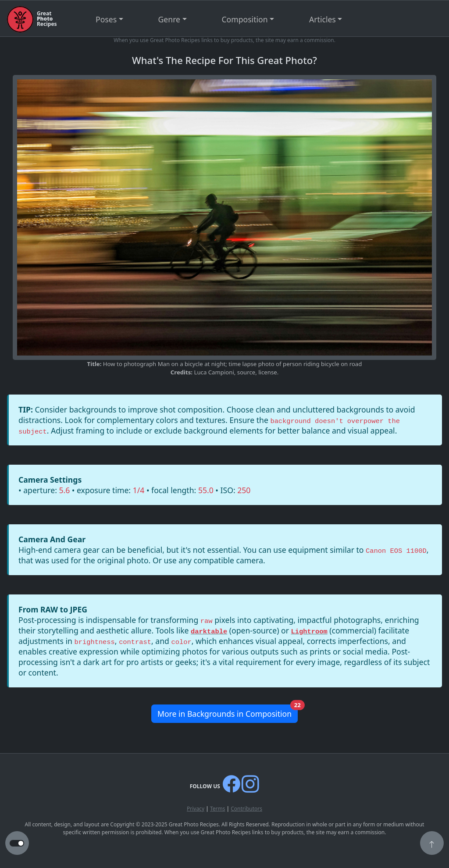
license (267, 372)
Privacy (196, 809)
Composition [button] (245, 19)
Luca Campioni (214, 372)
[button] (432, 844)
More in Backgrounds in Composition (228, 712)
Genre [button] (169, 19)
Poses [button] (106, 19)
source (246, 372)
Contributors (246, 809)
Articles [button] (322, 19)
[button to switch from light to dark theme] (17, 843)
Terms (218, 809)
